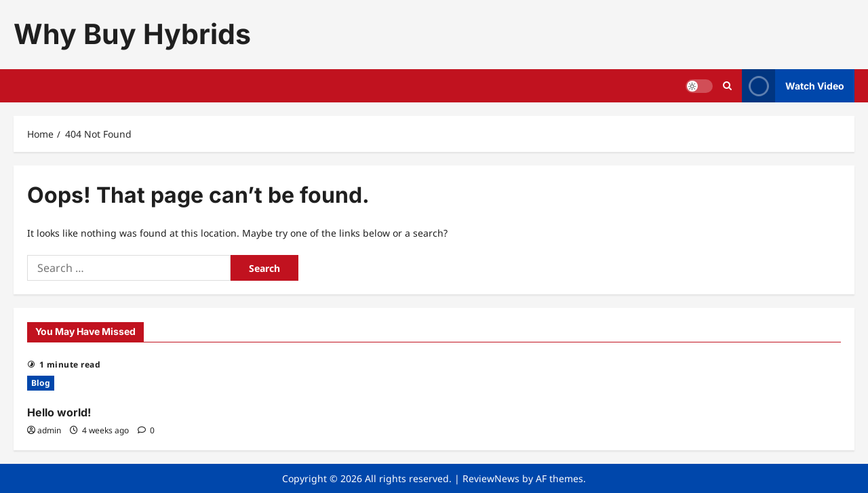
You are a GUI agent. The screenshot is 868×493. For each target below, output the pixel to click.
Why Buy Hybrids (132, 34)
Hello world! (59, 412)
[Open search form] (727, 86)
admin (49, 430)
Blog (41, 383)
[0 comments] (146, 430)
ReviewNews (491, 478)
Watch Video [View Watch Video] (793, 86)
